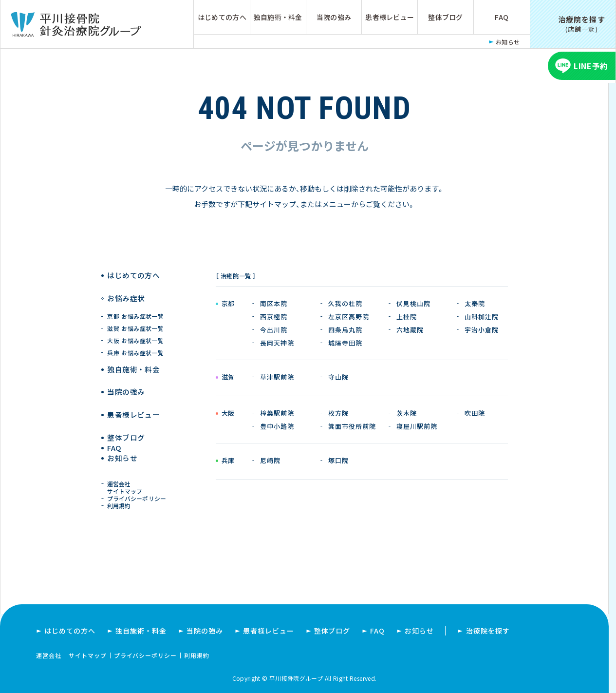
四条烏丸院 (345, 330)
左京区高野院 (349, 317)
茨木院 (407, 413)
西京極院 (274, 317)
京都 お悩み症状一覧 (136, 306)
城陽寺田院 (345, 343)
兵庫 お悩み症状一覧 (136, 343)
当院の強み (334, 17)
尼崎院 (270, 460)
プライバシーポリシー (138, 493)
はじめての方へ (222, 17)
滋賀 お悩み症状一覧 (136, 318)
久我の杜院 (345, 303)
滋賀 (228, 378)
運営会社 (121, 475)
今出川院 (274, 330)
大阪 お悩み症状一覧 (136, 331)
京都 (228, 304)
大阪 (228, 414)
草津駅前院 (277, 377)
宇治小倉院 (482, 330)
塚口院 (338, 460)
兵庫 (228, 461)
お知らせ (508, 42)
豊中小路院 (277, 426)
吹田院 (475, 413)
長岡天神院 (277, 343)
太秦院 (475, 303)
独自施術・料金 (278, 17)
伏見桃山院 (413, 303)
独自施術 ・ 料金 (134, 359)
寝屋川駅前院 (417, 426)
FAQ (502, 17)
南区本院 (274, 303)
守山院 (338, 377)
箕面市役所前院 (352, 426)
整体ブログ (445, 17)
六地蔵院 (410, 330)
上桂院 (407, 317)
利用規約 (121, 503)
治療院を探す (488, 631)
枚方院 (338, 413)
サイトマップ (127, 484)
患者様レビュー (390, 17)
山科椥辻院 (482, 317)
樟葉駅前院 (277, 413)
